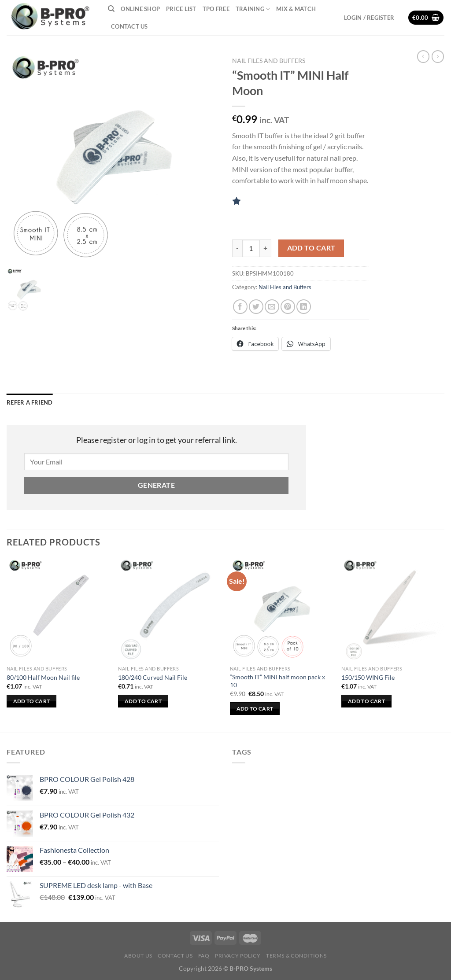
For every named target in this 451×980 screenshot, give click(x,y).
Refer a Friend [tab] (30, 402)
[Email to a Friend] (272, 307)
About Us (138, 956)
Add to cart (311, 248)
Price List (181, 9)
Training (253, 9)
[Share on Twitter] (256, 307)
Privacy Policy (238, 956)
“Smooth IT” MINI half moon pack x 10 (277, 681)
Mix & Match (296, 9)
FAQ (204, 956)
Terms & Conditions (296, 956)
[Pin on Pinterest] (288, 307)
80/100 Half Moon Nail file (43, 677)
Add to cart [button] (32, 701)
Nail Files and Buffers (269, 61)
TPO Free (216, 9)
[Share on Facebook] (240, 307)
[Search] (111, 9)
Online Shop (140, 9)
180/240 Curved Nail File (153, 677)
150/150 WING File (368, 677)
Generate (157, 485)
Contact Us (129, 26)
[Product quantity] (251, 248)
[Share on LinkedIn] (304, 307)
